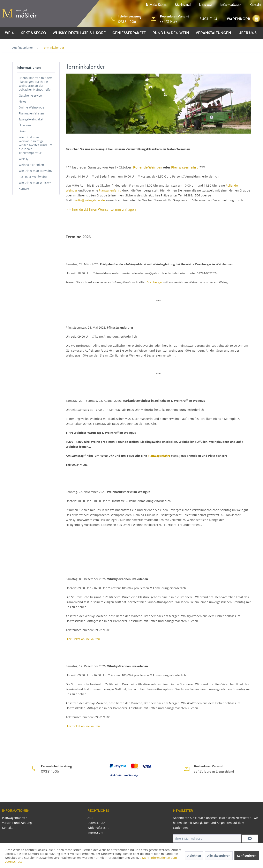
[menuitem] (205, 5)
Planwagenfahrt (185, 167)
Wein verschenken (31, 165)
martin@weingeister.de (89, 200)
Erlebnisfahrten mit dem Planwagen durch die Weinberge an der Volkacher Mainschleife (36, 84)
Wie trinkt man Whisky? (35, 183)
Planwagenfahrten (31, 113)
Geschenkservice (30, 95)
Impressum (95, 833)
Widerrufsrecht (98, 828)
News (22, 101)
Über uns (205, 5)
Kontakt (255, 5)
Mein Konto (158, 5)
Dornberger (155, 282)
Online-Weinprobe (31, 107)
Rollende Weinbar (148, 167)
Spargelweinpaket (31, 119)
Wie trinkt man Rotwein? (35, 171)
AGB (90, 818)
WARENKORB (238, 19)
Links (22, 131)
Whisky (24, 159)
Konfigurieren (247, 856)
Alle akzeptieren (219, 856)
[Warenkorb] (256, 19)
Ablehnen (194, 856)
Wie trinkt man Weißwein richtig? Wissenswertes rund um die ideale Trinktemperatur (35, 145)
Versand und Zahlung (17, 823)
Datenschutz (96, 823)
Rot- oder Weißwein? (33, 177)
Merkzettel (183, 5)
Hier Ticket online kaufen (83, 639)
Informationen (231, 5)
